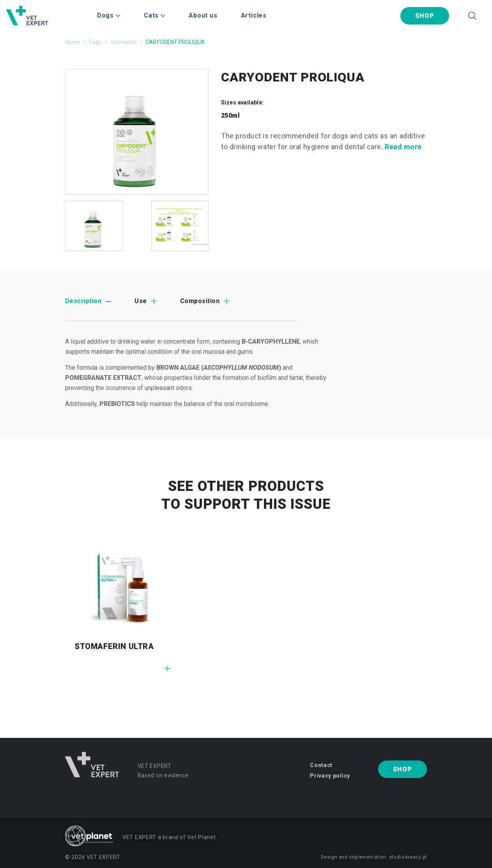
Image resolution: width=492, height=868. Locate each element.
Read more (403, 147)
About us (203, 15)
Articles (254, 15)
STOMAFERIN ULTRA (114, 646)
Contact (321, 765)
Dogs (95, 42)
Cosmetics (123, 42)
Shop (425, 16)
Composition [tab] (200, 301)
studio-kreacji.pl (408, 857)
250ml (230, 116)
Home (73, 42)
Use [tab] (141, 301)
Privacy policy (330, 776)
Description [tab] (83, 301)
